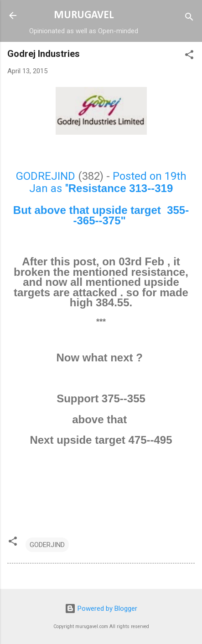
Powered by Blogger (101, 609)
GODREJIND (46, 176)
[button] (189, 56)
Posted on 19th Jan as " (108, 182)
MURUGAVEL (84, 15)
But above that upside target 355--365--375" (101, 215)
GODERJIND (47, 545)
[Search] (189, 18)
